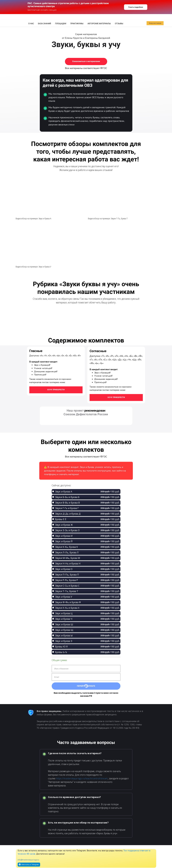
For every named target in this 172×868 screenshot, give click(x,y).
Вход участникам (155, 23)
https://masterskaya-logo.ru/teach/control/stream (82, 778)
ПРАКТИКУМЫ (77, 24)
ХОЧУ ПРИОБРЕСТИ (116, 397)
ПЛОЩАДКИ (61, 24)
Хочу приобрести (56, 390)
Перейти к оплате (86, 686)
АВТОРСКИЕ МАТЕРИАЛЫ (99, 24)
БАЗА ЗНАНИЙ (45, 24)
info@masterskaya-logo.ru (28, 860)
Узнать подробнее (136, 7)
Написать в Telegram (29, 864)
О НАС (31, 24)
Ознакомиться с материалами (86, 61)
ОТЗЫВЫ (119, 24)
